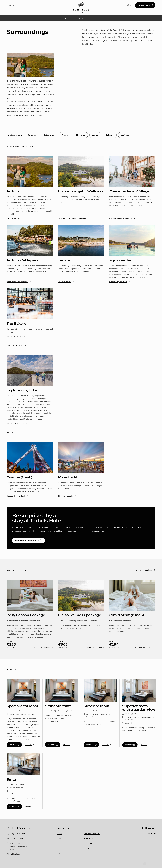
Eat (65, 18)
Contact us (88, 848)
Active (95, 135)
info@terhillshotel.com (19, 838)
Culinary (110, 135)
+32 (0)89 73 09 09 (17, 834)
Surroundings (62, 853)
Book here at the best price (29, 540)
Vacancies (88, 843)
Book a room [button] (145, 5)
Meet (97, 18)
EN (131, 5)
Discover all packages (146, 570)
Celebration (49, 135)
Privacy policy (47, 862)
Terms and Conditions (31, 862)
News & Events (90, 838)
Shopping (80, 135)
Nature (65, 135)
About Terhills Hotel (92, 834)
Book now (14, 744)
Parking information (18, 854)
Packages (61, 838)
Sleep (81, 18)
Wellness (125, 135)
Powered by (59, 862)
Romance (32, 135)
